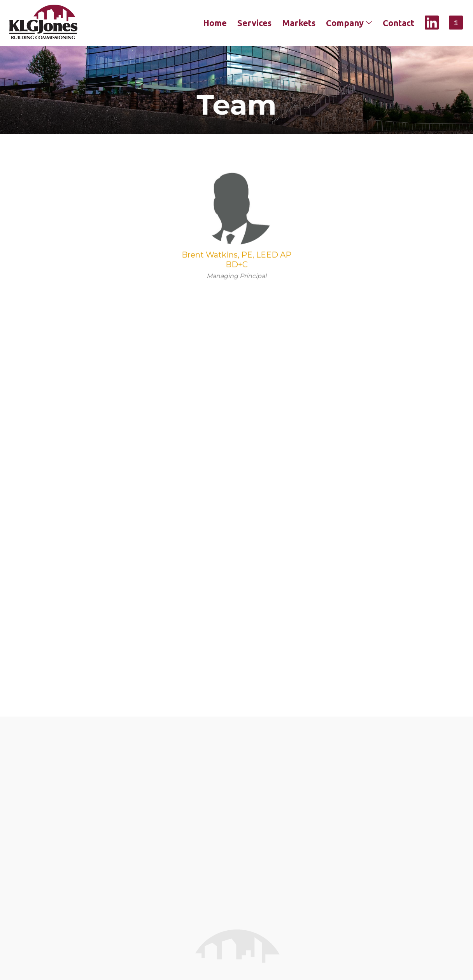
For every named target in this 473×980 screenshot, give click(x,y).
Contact (399, 23)
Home (215, 23)
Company (349, 23)
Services (254, 23)
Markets (299, 23)
